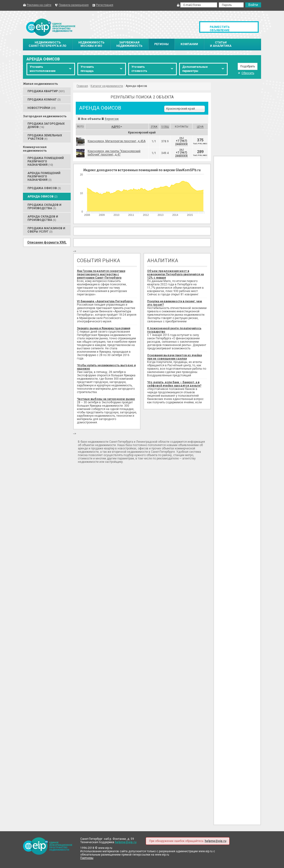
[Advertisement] (237, 117)
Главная (82, 86)
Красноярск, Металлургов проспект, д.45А (117, 141)
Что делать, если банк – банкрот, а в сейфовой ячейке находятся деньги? (174, 384)
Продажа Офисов (44, 188)
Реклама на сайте (39, 5)
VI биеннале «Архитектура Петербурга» (105, 301)
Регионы (161, 44)
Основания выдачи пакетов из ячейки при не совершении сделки (174, 357)
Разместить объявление (220, 29)
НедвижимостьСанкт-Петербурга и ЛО (48, 44)
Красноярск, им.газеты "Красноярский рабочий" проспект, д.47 (114, 153)
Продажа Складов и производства (44, 207)
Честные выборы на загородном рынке (106, 399)
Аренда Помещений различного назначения (44, 176)
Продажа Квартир (46, 91)
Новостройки (42, 108)
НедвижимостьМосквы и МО (91, 44)
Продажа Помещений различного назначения (46, 161)
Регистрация (105, 5)
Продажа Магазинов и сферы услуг (46, 230)
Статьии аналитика (221, 44)
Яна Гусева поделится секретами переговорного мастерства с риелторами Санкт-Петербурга (101, 274)
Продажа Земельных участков (45, 137)
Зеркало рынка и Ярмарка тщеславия (104, 328)
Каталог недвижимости (107, 86)
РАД (182, 138)
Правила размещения (74, 5)
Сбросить (246, 73)
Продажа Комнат (44, 100)
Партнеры (87, 858)
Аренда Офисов (43, 197)
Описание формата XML (47, 242)
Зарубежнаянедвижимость (129, 44)
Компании (189, 44)
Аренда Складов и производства (43, 218)
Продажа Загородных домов (46, 125)
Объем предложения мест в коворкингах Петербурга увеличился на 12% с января (175, 274)
